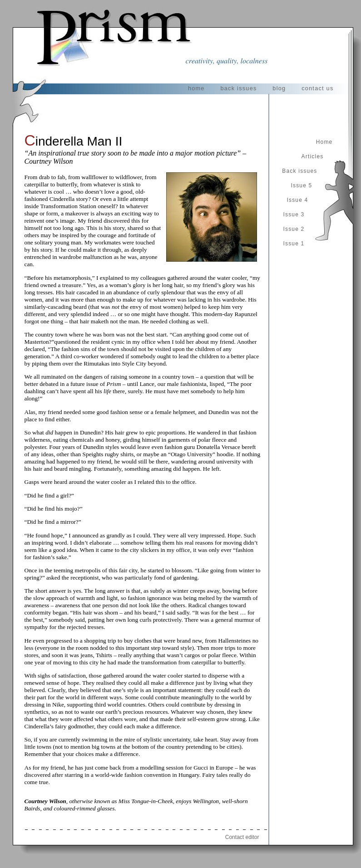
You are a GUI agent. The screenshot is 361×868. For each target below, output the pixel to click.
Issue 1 (294, 244)
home (196, 88)
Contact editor (242, 837)
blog (279, 88)
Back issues (299, 171)
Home (324, 142)
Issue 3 (294, 215)
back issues (238, 88)
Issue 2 (294, 229)
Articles (313, 156)
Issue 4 (297, 200)
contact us (317, 88)
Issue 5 (301, 185)
